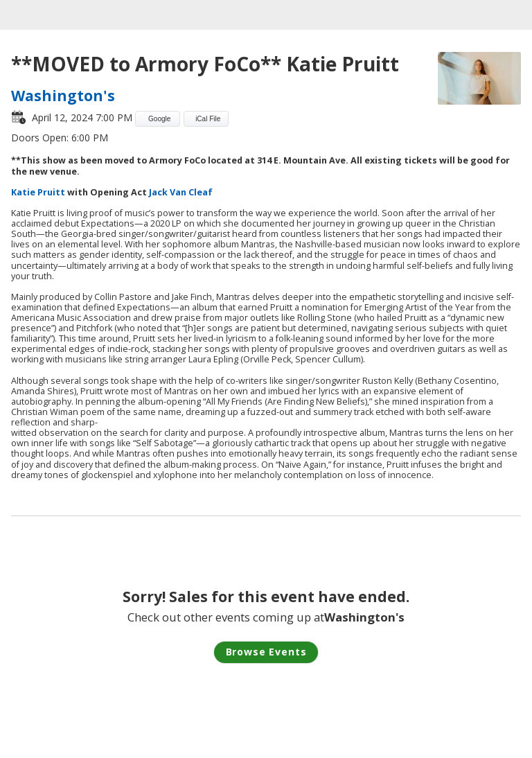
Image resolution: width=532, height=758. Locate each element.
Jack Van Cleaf (181, 192)
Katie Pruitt (38, 192)
